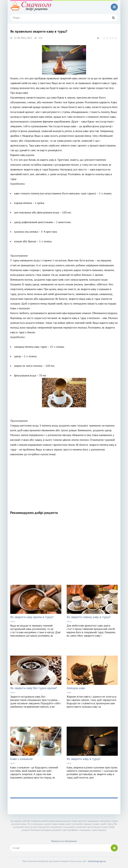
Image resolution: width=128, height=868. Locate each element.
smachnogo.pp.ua (97, 861)
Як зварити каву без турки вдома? (34, 688)
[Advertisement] (64, 481)
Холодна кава (76, 688)
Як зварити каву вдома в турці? (32, 617)
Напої (13, 621)
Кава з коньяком (21, 759)
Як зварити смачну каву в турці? (89, 617)
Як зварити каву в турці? (84, 759)
